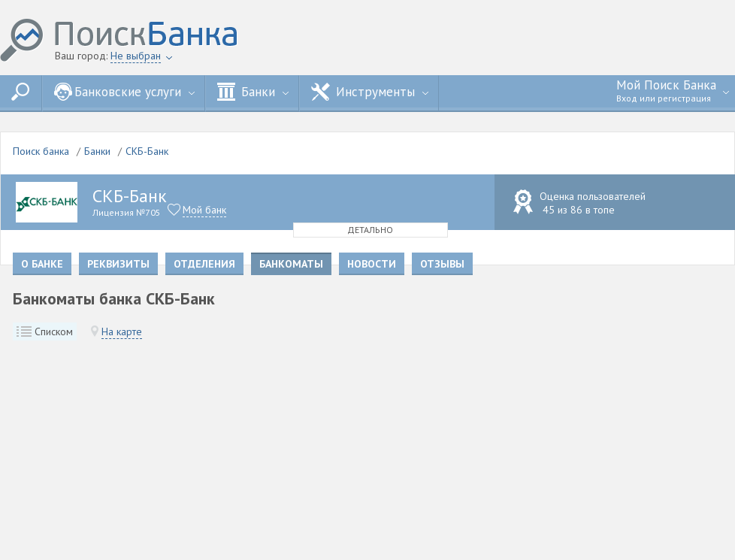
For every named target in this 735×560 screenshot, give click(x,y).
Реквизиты (118, 264)
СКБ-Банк (147, 151)
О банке (42, 264)
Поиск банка (41, 151)
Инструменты (370, 92)
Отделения (204, 264)
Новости (372, 264)
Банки (253, 92)
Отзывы (442, 264)
